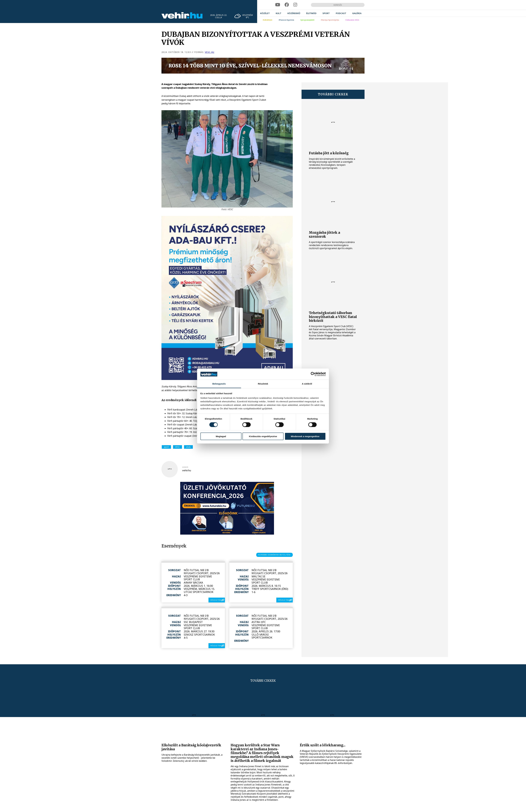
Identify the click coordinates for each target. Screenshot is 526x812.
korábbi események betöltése (274, 555)
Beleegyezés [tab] (219, 384)
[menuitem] (265, 13)
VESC (178, 447)
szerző (185, 467)
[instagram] (295, 5)
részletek (216, 600)
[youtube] (278, 5)
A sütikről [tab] (307, 384)
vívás (188, 447)
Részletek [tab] (263, 384)
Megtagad (221, 436)
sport (166, 447)
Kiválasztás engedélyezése (263, 436)
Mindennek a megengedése (305, 436)
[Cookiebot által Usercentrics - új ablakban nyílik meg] (313, 374)
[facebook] (287, 5)
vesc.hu (210, 52)
